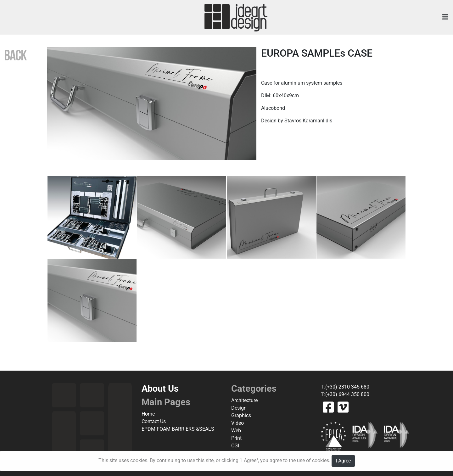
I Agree (343, 461)
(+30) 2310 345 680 (347, 387)
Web (236, 431)
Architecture (244, 400)
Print (236, 438)
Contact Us (154, 421)
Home (148, 414)
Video (238, 423)
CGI (235, 446)
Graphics (241, 415)
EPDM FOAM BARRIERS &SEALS (178, 429)
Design (239, 408)
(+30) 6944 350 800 (347, 394)
